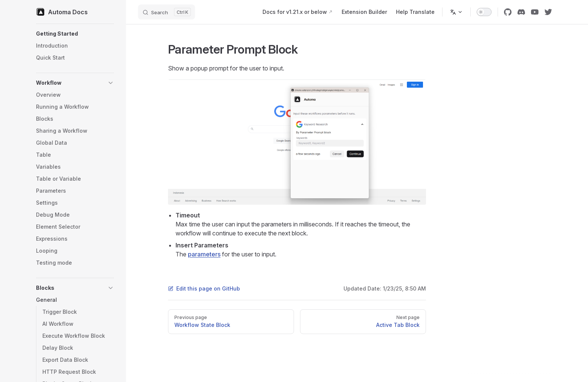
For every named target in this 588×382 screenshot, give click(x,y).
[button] (75, 34)
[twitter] (548, 12)
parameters (204, 254)
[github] (508, 12)
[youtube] (535, 12)
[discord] (521, 12)
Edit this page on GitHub (204, 288)
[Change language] (456, 12)
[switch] (484, 12)
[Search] (166, 12)
